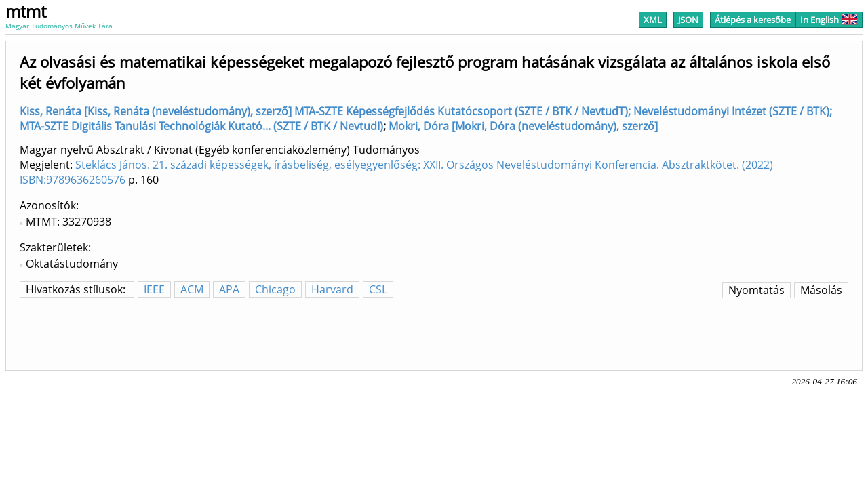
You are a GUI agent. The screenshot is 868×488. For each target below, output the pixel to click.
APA (229, 289)
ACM (192, 289)
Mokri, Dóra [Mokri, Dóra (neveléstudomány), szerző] (523, 126)
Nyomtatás (756, 290)
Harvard (332, 289)
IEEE (154, 289)
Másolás (821, 290)
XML (653, 20)
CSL (378, 289)
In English (829, 20)
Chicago (275, 289)
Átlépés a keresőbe (753, 20)
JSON (688, 20)
